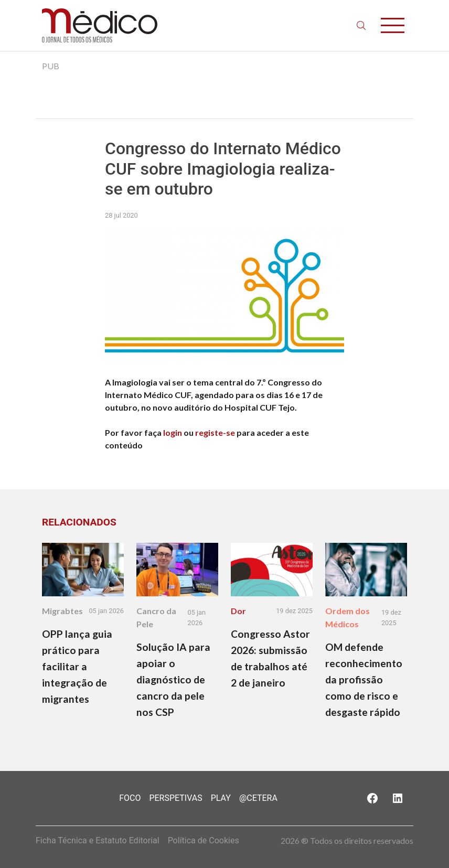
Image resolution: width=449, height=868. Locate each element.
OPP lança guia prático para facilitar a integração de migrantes (77, 666)
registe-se (215, 432)
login (173, 432)
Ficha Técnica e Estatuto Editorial (98, 840)
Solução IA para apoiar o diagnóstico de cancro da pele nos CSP (173, 679)
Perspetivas (175, 798)
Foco (130, 798)
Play (221, 798)
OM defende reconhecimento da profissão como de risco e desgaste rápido (364, 679)
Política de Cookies (204, 840)
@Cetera (258, 798)
